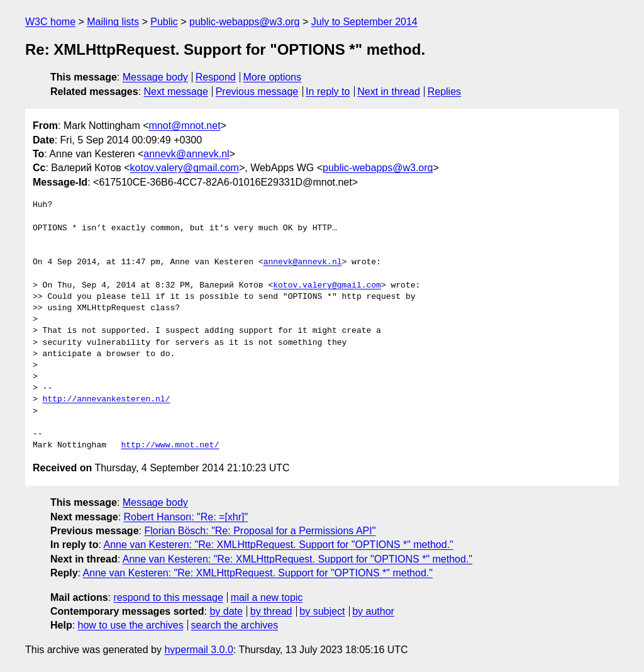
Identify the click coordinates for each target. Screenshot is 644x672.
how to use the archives (131, 625)
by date (226, 611)
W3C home (50, 22)
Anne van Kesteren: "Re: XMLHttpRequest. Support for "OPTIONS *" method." (278, 545)
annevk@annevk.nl (186, 154)
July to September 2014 (364, 22)
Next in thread (389, 92)
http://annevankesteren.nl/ (107, 400)
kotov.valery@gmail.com (185, 168)
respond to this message (168, 597)
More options (273, 77)
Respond (216, 77)
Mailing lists (113, 22)
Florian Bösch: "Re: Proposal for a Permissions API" (260, 531)
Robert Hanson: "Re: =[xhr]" (186, 517)
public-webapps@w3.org (244, 22)
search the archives (235, 625)
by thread (271, 611)
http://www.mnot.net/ (170, 445)
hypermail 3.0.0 (198, 650)
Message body (155, 77)
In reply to (328, 92)
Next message (176, 92)
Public (164, 22)
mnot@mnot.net (185, 126)
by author (373, 611)
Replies (444, 92)
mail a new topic (267, 597)
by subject (322, 611)
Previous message (257, 92)
